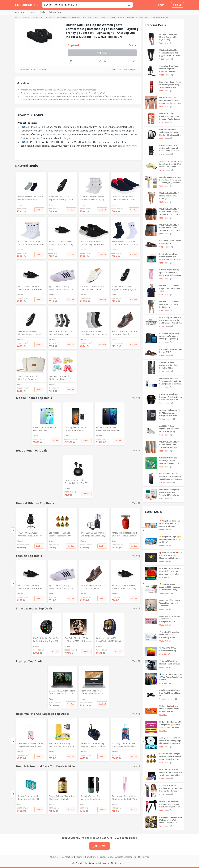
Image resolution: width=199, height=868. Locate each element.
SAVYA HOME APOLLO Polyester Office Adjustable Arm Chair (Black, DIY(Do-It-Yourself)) (30, 535)
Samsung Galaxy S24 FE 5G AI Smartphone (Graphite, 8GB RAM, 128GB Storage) (169, 413)
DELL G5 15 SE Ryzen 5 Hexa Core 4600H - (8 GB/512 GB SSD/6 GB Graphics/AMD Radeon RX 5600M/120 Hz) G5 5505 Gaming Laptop (62, 692)
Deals (42, 12)
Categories (20, 12)
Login (161, 5)
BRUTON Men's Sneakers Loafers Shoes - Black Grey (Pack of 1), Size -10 (61, 243)
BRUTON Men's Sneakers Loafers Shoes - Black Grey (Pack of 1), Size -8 (30, 288)
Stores (32, 12)
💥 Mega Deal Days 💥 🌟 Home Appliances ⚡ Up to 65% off (170, 539)
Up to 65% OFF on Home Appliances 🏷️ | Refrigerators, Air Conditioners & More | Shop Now (170, 619)
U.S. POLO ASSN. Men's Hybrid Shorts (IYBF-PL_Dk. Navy (169, 37)
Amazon (133, 45)
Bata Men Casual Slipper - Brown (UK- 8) (171, 242)
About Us (55, 857)
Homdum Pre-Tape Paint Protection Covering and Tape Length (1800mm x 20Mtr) (170, 180)
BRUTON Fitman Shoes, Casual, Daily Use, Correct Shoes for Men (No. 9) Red (124, 198)
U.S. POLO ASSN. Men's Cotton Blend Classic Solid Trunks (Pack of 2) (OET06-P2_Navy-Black (170, 212)
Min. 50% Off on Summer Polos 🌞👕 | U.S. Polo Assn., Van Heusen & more (170, 571)
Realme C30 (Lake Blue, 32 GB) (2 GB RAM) (45, 429)
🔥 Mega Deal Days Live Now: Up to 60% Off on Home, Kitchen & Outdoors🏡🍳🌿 (170, 524)
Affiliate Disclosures (126, 857)
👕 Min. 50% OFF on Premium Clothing (168, 649)
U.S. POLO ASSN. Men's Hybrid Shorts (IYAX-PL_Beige (169, 196)
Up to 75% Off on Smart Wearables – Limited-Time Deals (170, 603)
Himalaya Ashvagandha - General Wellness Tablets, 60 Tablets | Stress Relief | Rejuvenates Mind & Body (170, 492)
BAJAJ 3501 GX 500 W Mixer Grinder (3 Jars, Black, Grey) (93, 534)
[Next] (143, 531)
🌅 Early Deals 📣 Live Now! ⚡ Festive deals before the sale (169, 709)
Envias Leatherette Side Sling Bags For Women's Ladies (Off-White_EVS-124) (30, 378)
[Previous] (13, 531)
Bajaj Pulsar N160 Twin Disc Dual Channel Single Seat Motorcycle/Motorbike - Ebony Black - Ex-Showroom (170, 693)
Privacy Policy (106, 857)
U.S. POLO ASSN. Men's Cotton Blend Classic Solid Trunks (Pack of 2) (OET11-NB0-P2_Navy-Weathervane (170, 228)
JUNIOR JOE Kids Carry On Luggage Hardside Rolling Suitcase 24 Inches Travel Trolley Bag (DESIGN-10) (124, 745)
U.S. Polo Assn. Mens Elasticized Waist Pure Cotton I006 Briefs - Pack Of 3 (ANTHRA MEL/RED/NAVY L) (170, 101)
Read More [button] (132, 146)
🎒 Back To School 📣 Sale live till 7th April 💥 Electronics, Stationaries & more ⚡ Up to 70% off (171, 555)
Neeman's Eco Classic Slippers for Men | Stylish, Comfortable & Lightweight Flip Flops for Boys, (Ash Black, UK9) (124, 288)
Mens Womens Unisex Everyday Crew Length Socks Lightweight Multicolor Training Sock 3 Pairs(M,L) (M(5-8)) (94, 333)
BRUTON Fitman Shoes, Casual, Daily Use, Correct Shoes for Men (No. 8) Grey (93, 243)
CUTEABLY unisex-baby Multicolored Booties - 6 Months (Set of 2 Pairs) (60, 378)
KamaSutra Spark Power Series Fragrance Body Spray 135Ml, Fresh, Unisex (170, 85)
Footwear (113, 69)
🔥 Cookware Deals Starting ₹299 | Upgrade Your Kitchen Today (170, 587)
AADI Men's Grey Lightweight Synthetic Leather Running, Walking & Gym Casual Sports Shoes (169, 429)
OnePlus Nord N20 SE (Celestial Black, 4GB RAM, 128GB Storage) (108, 429)
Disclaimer (144, 857)
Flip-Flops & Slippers (128, 69)
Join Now (99, 846)
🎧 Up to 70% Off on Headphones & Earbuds (170, 662)
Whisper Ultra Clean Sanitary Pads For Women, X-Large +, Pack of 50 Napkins (170, 461)
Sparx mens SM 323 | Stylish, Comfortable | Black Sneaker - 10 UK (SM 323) (62, 288)
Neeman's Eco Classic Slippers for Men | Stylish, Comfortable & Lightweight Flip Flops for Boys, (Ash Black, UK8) (30, 333)
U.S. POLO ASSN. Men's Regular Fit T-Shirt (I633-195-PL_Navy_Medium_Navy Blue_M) (170, 289)
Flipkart (36, 436)
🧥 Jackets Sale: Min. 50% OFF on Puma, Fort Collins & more (171, 677)
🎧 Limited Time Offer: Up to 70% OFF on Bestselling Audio (169, 635)
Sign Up (177, 5)
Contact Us (68, 857)
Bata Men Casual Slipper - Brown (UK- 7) (171, 351)
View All (136, 398)
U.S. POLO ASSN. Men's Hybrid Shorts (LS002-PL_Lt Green (169, 304)
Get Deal (102, 53)
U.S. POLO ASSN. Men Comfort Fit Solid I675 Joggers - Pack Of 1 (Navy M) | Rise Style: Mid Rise (170, 53)
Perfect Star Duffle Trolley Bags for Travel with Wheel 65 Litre (93, 745)
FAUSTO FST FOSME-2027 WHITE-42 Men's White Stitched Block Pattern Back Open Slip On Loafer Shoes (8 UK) (93, 288)
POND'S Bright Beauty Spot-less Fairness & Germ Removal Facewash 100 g (171, 273)
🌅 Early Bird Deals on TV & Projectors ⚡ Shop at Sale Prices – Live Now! (170, 725)
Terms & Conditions (86, 857)
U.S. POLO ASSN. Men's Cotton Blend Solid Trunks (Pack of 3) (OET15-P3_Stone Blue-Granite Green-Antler (171, 445)
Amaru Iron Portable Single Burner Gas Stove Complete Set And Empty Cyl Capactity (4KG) (125, 535)
